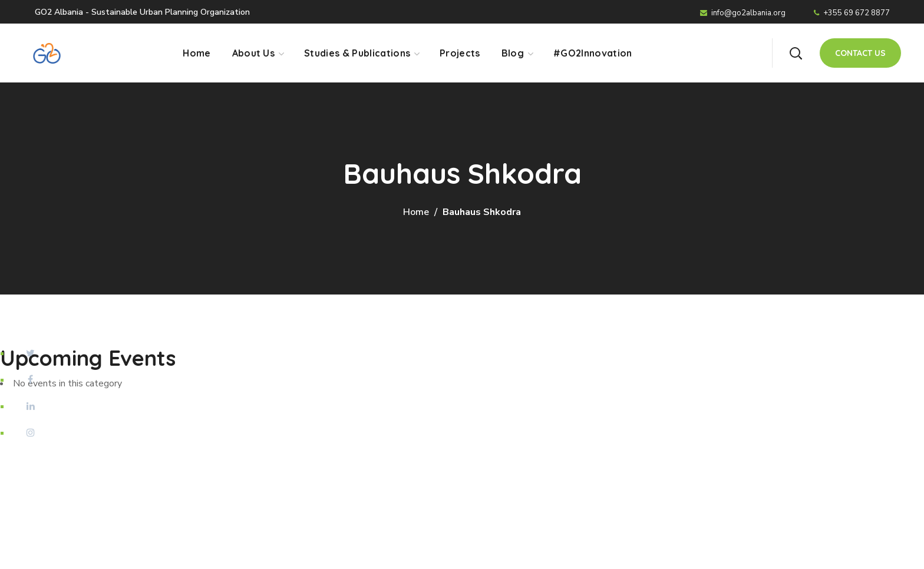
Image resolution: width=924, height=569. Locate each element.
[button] (796, 53)
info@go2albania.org (743, 13)
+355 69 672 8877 (852, 13)
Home (416, 212)
